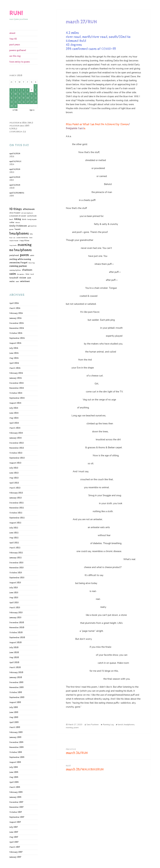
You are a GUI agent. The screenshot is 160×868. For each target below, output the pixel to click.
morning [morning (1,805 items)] (25, 245)
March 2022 (15, 548)
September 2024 (17, 398)
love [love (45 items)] (31, 238)
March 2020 (15, 667)
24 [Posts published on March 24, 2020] (15, 102)
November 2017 (16, 807)
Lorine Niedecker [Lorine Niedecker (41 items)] (22, 238)
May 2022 (14, 538)
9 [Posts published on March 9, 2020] (11, 94)
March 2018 (15, 787)
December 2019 (16, 682)
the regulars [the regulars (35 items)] (21, 274)
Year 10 (13, 39)
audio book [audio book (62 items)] (32, 216)
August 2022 (15, 523)
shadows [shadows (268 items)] (27, 270)
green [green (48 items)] (11, 229)
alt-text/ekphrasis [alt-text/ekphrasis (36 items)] (27, 213)
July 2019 (14, 707)
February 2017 (16, 852)
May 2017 (14, 837)
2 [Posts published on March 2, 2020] (11, 90)
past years (15, 45)
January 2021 (15, 618)
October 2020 (16, 633)
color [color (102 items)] (12, 222)
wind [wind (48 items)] (17, 282)
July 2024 (14, 408)
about (12, 33)
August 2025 (15, 343)
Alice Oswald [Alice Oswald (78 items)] (15, 213)
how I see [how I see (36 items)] (12, 238)
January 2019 (15, 737)
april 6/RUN (15, 154)
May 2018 (14, 777)
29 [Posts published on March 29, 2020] (36, 102)
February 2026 (16, 313)
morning (69, 728)
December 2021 (16, 563)
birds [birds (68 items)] (24, 219)
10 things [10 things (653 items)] (16, 209)
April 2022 (14, 543)
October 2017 (16, 812)
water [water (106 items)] (12, 281)
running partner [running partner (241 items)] (18, 266)
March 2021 (15, 608)
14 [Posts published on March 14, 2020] (32, 94)
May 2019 (14, 717)
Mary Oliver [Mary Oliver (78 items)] (24, 241)
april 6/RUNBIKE (17, 193)
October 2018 (16, 752)
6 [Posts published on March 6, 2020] (27, 90)
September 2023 (17, 458)
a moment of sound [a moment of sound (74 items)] (18, 216)
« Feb (15, 110)
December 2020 (17, 623)
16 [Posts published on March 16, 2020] (11, 98)
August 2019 (15, 702)
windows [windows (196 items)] (25, 281)
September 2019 (17, 697)
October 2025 (16, 333)
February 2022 (16, 553)
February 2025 (16, 373)
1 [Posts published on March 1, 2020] (36, 86)
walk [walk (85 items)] (29, 278)
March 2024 (15, 428)
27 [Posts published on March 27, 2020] (28, 102)
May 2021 (14, 598)
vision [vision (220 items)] (23, 278)
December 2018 (16, 742)
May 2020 (14, 658)
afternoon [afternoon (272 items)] (29, 209)
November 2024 (17, 388)
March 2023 (15, 488)
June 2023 (14, 473)
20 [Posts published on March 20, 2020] (27, 98)
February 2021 (16, 613)
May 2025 (14, 358)
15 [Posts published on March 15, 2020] (36, 94)
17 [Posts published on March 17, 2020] (15, 98)
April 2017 (14, 842)
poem (76, 728)
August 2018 (15, 762)
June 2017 (14, 832)
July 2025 (14, 348)
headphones (129, 725)
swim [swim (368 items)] (13, 274)
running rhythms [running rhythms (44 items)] (15, 270)
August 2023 (15, 463)
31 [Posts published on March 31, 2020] (15, 106)
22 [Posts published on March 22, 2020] (36, 98)
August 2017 (15, 822)
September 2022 (17, 518)
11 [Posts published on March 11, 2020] (19, 94)
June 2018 (14, 772)
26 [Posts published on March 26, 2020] (24, 102)
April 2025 (14, 363)
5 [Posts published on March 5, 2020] (24, 90)
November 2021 (16, 568)
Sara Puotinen (93, 725)
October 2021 (16, 573)
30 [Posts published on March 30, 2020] (11, 106)
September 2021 (17, 578)
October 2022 (16, 513)
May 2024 (14, 418)
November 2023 (17, 448)
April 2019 (14, 722)
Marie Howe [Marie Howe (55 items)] (14, 241)
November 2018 (16, 747)
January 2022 (15, 558)
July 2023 (14, 468)
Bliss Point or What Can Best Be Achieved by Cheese (97, 124)
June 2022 (14, 533)
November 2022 (17, 508)
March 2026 (15, 308)
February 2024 (16, 433)
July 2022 (14, 528)
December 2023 (16, 443)
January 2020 (16, 677)
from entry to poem (20, 62)
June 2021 (14, 593)
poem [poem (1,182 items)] (24, 255)
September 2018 (17, 757)
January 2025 (15, 378)
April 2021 (14, 603)
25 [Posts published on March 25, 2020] (19, 102)
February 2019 (16, 732)
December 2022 (16, 503)
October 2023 (16, 453)
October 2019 (16, 692)
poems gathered (18, 50)
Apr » (32, 110)
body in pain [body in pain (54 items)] (32, 219)
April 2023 (14, 483)
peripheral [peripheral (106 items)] (14, 255)
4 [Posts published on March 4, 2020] (20, 90)
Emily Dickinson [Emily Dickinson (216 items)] (18, 226)
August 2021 (15, 583)
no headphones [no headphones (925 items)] (20, 250)
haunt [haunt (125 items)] (17, 229)
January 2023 (15, 498)
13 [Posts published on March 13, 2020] (28, 94)
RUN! (16, 13)
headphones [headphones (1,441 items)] (19, 233)
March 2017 (15, 847)
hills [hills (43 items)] (31, 234)
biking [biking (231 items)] (18, 219)
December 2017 (16, 802)
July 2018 (14, 767)
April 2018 (14, 782)
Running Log (108, 725)
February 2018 (16, 792)
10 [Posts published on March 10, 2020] (15, 94)
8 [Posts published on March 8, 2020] (36, 90)
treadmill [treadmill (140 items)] (14, 278)
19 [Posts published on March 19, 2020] (23, 98)
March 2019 (15, 727)
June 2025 (14, 353)
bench (120, 725)
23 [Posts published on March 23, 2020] (11, 102)
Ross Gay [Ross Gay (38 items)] (32, 263)
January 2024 (15, 438)
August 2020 (15, 643)
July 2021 (14, 588)
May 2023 (14, 478)
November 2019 (16, 687)
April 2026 (14, 303)
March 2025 (15, 368)
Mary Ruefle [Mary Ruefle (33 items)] (13, 245)
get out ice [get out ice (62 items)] (32, 226)
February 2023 (16, 493)
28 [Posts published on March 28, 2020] (32, 102)
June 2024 (14, 413)
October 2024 (16, 393)
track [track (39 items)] (32, 274)
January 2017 (15, 857)
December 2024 (16, 383)
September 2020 (17, 638)
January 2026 (15, 318)
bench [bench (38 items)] (11, 219)
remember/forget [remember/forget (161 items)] (18, 263)
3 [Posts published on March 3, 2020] (15, 90)
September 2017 (17, 817)
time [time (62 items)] (27, 274)
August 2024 (15, 403)
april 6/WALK (15, 161)
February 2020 (16, 672)
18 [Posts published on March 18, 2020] (19, 98)
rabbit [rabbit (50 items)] (32, 256)
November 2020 (17, 628)
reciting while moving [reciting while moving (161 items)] (20, 259)
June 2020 (14, 653)
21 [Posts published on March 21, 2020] (32, 98)
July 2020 (14, 648)
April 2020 (14, 663)
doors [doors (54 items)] (18, 223)
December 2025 (16, 323)
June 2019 (14, 712)
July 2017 (13, 827)
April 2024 (14, 423)
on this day (15, 56)
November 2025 (17, 328)
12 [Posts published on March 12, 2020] (24, 94)
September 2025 (17, 338)
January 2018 (15, 797)
